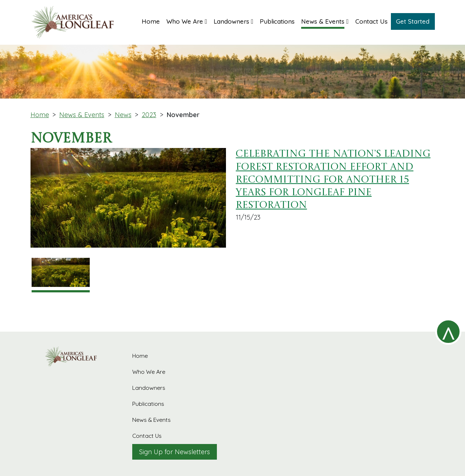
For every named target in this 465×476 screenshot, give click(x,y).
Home (40, 115)
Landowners (149, 388)
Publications (148, 404)
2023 (149, 115)
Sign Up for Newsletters (175, 452)
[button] (187, 21)
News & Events (82, 115)
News (123, 115)
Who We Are (149, 372)
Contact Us (147, 436)
